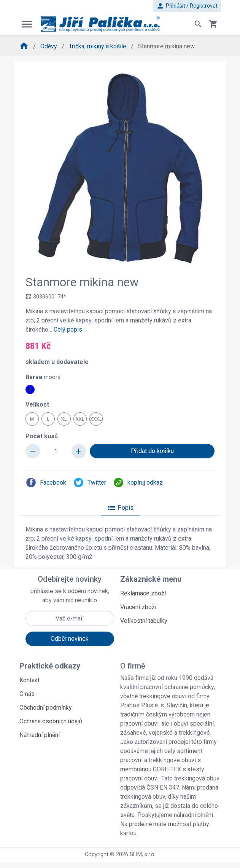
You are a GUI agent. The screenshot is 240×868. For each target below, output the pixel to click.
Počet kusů (42, 436)
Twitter (90, 483)
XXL (80, 419)
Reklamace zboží (143, 593)
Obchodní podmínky (46, 708)
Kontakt (29, 680)
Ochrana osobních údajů (51, 721)
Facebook (46, 483)
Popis (120, 508)
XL (64, 419)
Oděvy (49, 46)
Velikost (37, 404)
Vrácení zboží (138, 607)
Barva (43, 377)
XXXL (96, 419)
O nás (27, 694)
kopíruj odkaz (138, 483)
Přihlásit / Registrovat (187, 6)
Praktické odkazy (50, 666)
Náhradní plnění (40, 735)
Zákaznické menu (151, 579)
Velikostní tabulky (144, 621)
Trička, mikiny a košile (98, 46)
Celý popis (68, 329)
